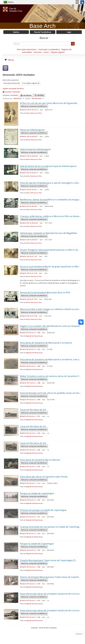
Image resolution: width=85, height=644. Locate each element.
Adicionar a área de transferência (34, 106)
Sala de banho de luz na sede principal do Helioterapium (48, 166)
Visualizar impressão (11, 92)
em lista (40, 95)
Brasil (11, 2)
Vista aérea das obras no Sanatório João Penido (44, 477)
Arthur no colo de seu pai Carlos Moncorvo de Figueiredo (49, 103)
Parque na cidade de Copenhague (37, 493)
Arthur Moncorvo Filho (34, 113)
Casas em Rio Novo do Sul (33, 410)
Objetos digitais (58, 52)
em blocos (27, 95)
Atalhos (16, 32)
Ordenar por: (8, 99)
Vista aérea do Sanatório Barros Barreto (40, 460)
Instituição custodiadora (49, 50)
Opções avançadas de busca (13, 89)
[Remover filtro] (19, 83)
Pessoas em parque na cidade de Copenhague (43, 510)
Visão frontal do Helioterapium (35, 149)
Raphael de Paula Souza (34, 336)
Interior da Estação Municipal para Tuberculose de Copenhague (52, 577)
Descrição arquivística (27, 50)
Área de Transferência (43, 32)
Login (69, 32)
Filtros (9, 60)
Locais (46, 52)
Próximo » (79, 634)
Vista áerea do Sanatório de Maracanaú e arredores (46, 343)
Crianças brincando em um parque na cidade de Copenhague (51, 527)
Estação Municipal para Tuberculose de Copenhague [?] (48, 560)
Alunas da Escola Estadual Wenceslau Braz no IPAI (45, 292)
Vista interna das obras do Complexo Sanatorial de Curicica (50, 594)
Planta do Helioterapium (32, 130)
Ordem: (28, 99)
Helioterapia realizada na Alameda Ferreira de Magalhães (49, 233)
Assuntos (38, 52)
